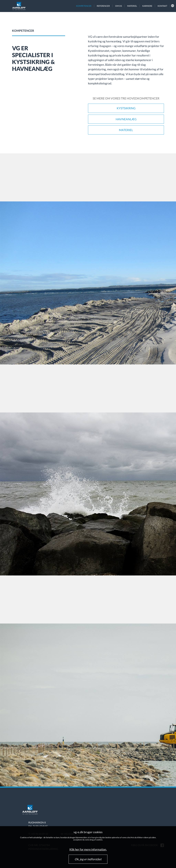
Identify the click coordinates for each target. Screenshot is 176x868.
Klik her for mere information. (88, 849)
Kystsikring (126, 108)
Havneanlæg (126, 119)
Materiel (126, 130)
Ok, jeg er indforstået (88, 859)
